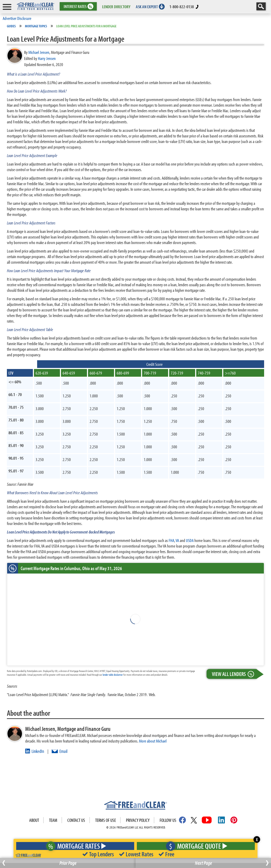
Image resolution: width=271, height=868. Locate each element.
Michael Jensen (39, 52)
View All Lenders (234, 674)
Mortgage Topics (36, 26)
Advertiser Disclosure (17, 18)
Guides (11, 26)
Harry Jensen (47, 58)
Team (53, 820)
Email (63, 751)
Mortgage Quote (195, 846)
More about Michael (153, 741)
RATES (78, 6)
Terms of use (106, 820)
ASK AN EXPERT (147, 6)
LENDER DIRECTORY (116, 6)
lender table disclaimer (113, 675)
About (34, 820)
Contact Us (76, 820)
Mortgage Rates (74, 846)
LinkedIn (38, 751)
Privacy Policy (138, 820)
